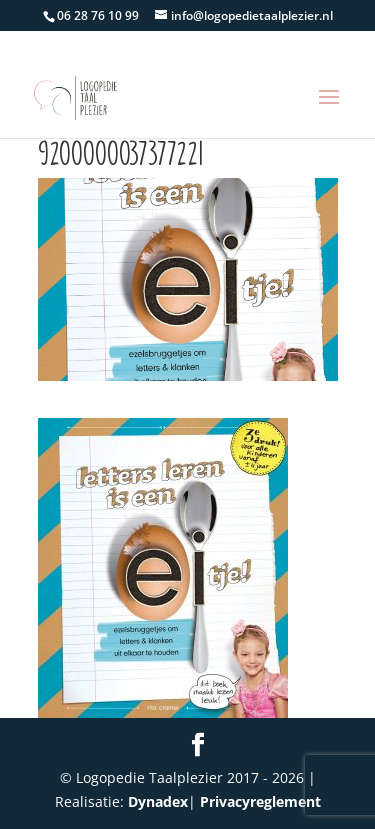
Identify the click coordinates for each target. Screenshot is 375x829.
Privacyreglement (260, 801)
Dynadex (158, 801)
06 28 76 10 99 (98, 15)
